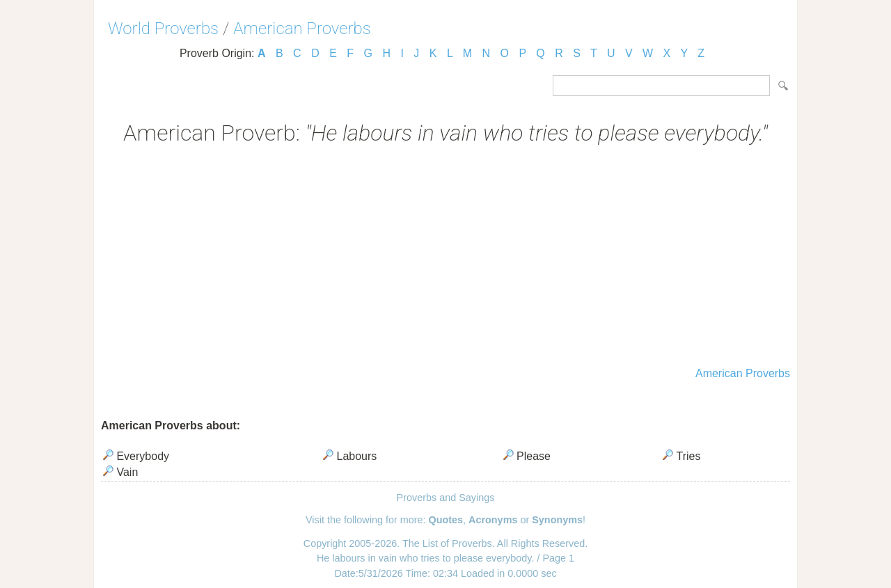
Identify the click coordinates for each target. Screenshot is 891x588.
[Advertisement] (445, 257)
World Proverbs (163, 29)
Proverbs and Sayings (446, 498)
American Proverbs (302, 29)
